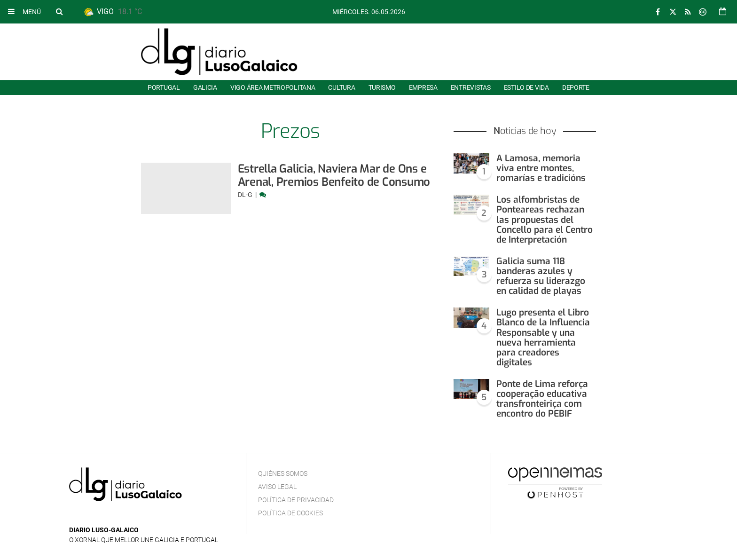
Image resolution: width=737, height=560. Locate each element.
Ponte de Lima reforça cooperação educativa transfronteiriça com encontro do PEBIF (542, 399)
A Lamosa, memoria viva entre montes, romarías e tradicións (541, 168)
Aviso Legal (277, 487)
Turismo (382, 87)
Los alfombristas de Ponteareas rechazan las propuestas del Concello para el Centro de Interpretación (545, 219)
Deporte (576, 87)
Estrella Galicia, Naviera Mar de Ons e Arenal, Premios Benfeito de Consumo (334, 175)
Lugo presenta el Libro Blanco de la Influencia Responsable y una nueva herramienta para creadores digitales (543, 337)
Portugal (164, 87)
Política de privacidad (296, 500)
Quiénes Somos (283, 473)
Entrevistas (471, 87)
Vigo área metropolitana (273, 87)
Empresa (423, 87)
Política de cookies (290, 513)
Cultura (341, 87)
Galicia (205, 87)
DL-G (246, 195)
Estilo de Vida (526, 87)
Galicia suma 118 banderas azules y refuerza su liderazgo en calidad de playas (541, 276)
